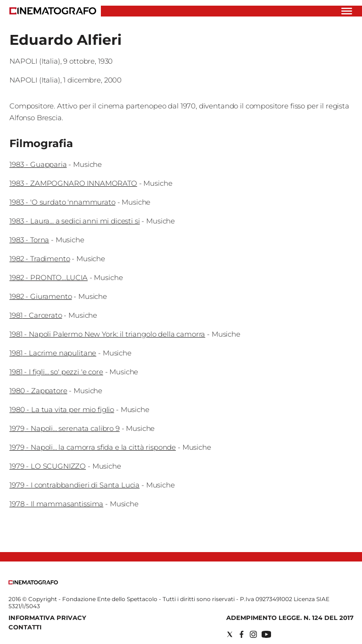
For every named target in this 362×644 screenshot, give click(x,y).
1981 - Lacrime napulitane (53, 353)
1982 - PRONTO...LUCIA (49, 277)
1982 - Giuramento (41, 296)
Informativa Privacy (47, 618)
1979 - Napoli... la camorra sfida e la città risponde (93, 447)
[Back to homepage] (33, 582)
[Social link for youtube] (266, 634)
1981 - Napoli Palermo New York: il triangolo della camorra (107, 334)
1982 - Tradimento (40, 259)
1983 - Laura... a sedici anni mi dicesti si (75, 221)
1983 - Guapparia (38, 164)
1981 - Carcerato (36, 315)
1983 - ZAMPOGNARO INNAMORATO (73, 183)
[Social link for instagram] (253, 634)
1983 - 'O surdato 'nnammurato (62, 202)
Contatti (25, 627)
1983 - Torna (29, 240)
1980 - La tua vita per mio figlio (62, 409)
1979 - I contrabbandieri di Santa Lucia (74, 485)
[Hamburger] (347, 11)
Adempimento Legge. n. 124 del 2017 (290, 618)
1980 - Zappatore (38, 391)
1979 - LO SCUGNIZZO (48, 466)
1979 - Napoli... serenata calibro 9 (65, 428)
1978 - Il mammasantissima (56, 504)
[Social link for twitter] (230, 634)
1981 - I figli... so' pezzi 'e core (56, 372)
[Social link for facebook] (242, 634)
